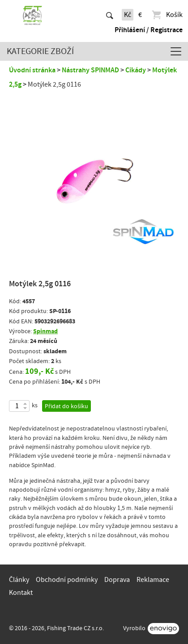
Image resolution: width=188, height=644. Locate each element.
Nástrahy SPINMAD (90, 70)
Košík (167, 15)
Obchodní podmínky (67, 580)
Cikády (136, 70)
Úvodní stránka (32, 70)
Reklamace (153, 580)
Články (19, 580)
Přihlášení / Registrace (149, 30)
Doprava (117, 580)
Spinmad (45, 331)
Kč (128, 15)
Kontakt (21, 593)
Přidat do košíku (66, 406)
